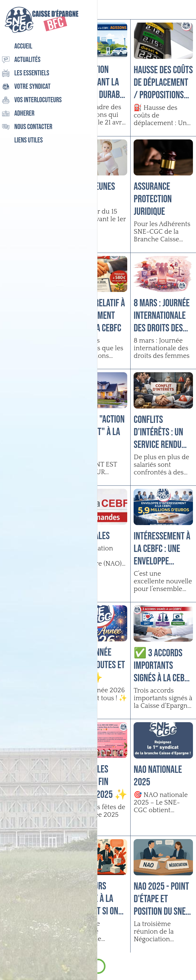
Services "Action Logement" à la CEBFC (97, 432)
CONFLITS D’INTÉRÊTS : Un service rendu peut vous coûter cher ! (163, 432)
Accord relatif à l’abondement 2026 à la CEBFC (97, 316)
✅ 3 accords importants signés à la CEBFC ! (163, 666)
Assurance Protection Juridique (153, 199)
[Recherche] (170, 10)
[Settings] (186, 10)
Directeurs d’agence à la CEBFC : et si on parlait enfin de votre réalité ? (96, 899)
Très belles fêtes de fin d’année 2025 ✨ (98, 782)
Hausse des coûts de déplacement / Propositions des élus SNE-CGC (163, 83)
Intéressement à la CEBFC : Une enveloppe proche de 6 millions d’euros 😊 (162, 549)
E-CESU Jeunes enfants (92, 193)
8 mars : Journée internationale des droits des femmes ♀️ (162, 316)
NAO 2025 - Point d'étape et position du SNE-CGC (161, 899)
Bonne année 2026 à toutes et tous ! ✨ (97, 665)
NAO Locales (89, 536)
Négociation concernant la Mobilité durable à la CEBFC (98, 82)
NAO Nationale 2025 (158, 776)
